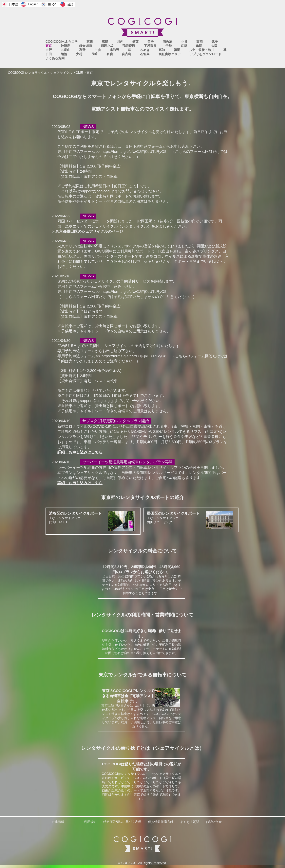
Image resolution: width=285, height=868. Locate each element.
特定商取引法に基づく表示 (122, 822)
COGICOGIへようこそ (62, 42)
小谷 (184, 42)
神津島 (66, 46)
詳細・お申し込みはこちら (80, 452)
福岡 (177, 50)
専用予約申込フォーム (144, 146)
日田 (49, 54)
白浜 (98, 50)
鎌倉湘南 (85, 46)
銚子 (215, 42)
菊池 (64, 54)
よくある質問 (55, 58)
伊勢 (169, 46)
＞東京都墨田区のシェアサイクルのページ (87, 231)
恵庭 (105, 42)
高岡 (199, 42)
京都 (184, 46)
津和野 (114, 50)
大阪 (214, 46)
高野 (82, 50)
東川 (90, 42)
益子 (151, 42)
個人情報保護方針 (161, 822)
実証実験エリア (170, 54)
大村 (79, 54)
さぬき (145, 50)
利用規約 (90, 822)
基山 (226, 50)
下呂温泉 (150, 46)
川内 (120, 42)
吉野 (49, 50)
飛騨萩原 (129, 46)
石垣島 (145, 54)
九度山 (66, 50)
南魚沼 (167, 42)
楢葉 (135, 42)
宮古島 (126, 54)
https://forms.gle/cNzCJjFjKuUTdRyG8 (134, 152)
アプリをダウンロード (205, 54)
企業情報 (58, 822)
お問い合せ (214, 822)
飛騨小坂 (107, 46)
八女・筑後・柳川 (202, 50)
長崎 (94, 54)
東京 (49, 46)
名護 (110, 54)
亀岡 (199, 46)
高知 (162, 50)
